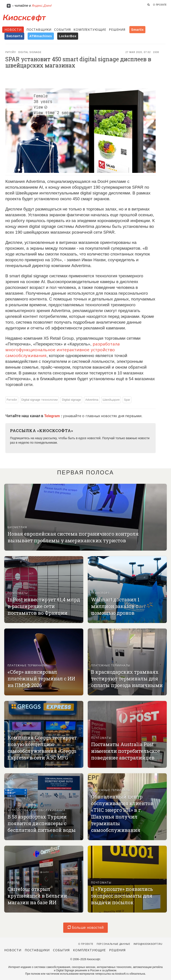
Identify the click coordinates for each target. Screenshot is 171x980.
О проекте (160, 5)
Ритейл (11, 52)
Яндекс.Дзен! (42, 6)
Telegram (53, 416)
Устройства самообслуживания (36, 810)
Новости (13, 30)
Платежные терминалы (27, 666)
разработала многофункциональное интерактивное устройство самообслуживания (63, 350)
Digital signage (30, 52)
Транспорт (100, 593)
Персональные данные (113, 944)
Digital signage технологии (40, 400)
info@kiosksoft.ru (148, 944)
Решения (117, 30)
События (62, 30)
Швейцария (111, 400)
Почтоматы (18, 593)
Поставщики (39, 30)
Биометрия (17, 527)
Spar (127, 400)
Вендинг (15, 731)
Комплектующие (90, 30)
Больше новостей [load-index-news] (85, 928)
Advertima (92, 400)
